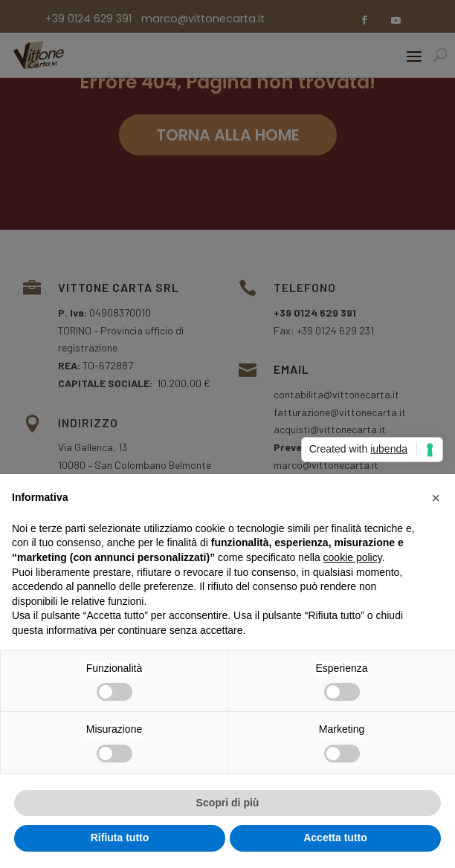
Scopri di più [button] (228, 803)
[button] (436, 498)
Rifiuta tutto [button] (120, 838)
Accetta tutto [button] (335, 838)
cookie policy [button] (353, 557)
